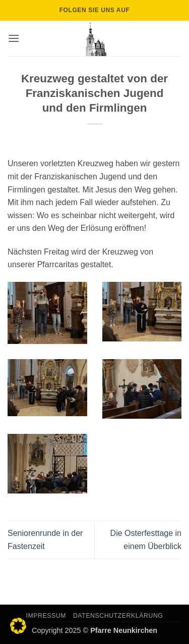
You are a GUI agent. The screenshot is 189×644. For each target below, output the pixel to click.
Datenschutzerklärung (118, 616)
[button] (14, 38)
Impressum (46, 616)
